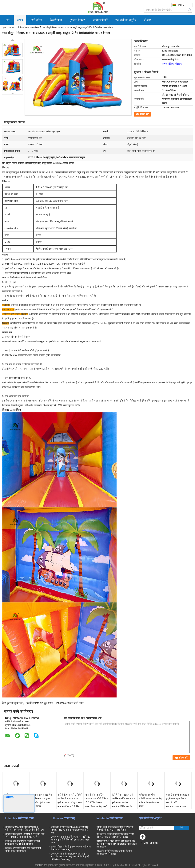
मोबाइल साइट (146, 848)
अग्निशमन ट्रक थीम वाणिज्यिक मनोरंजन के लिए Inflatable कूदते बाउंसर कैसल (150, 801)
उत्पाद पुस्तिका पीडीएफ (172, 64)
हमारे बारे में (36, 20)
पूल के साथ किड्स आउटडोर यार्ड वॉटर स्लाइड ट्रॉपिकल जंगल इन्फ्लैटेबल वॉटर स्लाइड (115, 835)
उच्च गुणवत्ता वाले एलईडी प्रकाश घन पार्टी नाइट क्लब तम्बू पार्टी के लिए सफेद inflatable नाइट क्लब (71, 840)
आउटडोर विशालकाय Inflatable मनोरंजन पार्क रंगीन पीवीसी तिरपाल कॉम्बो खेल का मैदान (25, 835)
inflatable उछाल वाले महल (70, 703)
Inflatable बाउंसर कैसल (29, 27)
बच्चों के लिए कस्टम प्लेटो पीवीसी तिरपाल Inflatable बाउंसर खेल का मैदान (22, 842)
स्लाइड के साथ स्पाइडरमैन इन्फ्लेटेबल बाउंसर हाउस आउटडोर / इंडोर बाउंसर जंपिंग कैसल (41, 801)
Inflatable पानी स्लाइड (109, 818)
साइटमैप (154, 843)
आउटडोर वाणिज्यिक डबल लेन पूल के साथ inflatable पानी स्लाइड (114, 852)
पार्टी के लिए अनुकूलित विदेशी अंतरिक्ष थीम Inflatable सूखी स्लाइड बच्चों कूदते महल (70, 799)
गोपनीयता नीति (41, 865)
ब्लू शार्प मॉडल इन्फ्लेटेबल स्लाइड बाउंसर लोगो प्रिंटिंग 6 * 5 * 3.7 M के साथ (96, 799)
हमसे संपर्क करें (100, 20)
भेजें (181, 828)
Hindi (181, 5)
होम (8, 20)
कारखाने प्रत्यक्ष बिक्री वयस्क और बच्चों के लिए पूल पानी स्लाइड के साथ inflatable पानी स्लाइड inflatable (117, 844)
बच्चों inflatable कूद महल (40, 703)
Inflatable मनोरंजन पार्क (19, 818)
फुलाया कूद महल (15, 703)
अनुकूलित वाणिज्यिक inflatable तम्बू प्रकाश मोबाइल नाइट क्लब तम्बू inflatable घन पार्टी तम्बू (70, 830)
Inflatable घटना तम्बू (63, 818)
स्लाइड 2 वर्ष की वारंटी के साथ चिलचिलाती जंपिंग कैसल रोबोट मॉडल (23, 849)
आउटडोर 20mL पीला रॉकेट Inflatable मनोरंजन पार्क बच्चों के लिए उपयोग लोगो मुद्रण (25, 828)
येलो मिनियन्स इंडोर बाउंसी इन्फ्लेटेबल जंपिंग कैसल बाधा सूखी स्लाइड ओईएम (123, 799)
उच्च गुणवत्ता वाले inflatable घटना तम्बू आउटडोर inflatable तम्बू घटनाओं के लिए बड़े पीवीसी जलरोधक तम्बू (70, 857)
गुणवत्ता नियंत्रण (78, 20)
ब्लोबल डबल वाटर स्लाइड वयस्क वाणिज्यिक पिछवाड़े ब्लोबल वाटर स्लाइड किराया (115, 828)
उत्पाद (20, 20)
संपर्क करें (144, 114)
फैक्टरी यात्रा (56, 20)
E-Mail (145, 843)
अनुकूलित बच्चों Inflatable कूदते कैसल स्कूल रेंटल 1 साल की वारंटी (177, 799)
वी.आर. (148, 20)
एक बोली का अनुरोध (126, 20)
